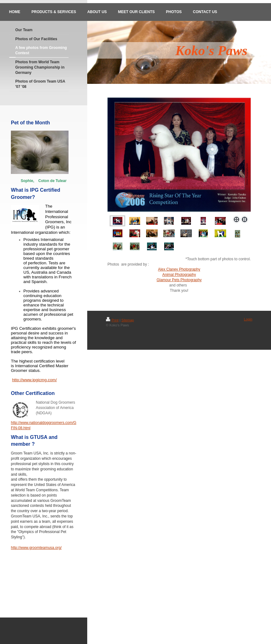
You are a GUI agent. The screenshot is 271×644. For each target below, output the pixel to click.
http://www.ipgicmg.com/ (35, 380)
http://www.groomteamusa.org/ (36, 548)
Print (112, 320)
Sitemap (128, 320)
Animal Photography (179, 275)
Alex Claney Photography (179, 269)
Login (248, 319)
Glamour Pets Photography (179, 280)
